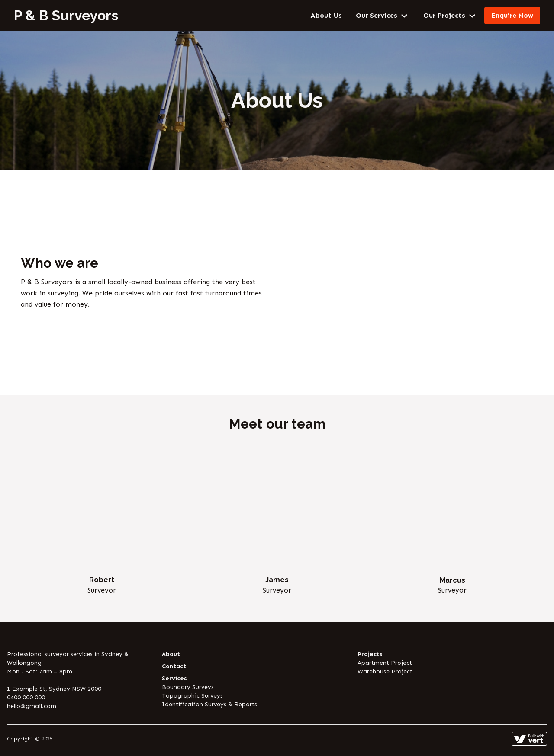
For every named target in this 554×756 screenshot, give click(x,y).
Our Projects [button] (450, 16)
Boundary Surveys (188, 687)
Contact (174, 666)
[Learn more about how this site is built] (529, 739)
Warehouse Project (385, 671)
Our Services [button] (383, 16)
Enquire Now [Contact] (512, 15)
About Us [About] (326, 15)
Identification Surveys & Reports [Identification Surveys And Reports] (209, 704)
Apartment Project (385, 663)
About (171, 654)
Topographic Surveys (192, 696)
